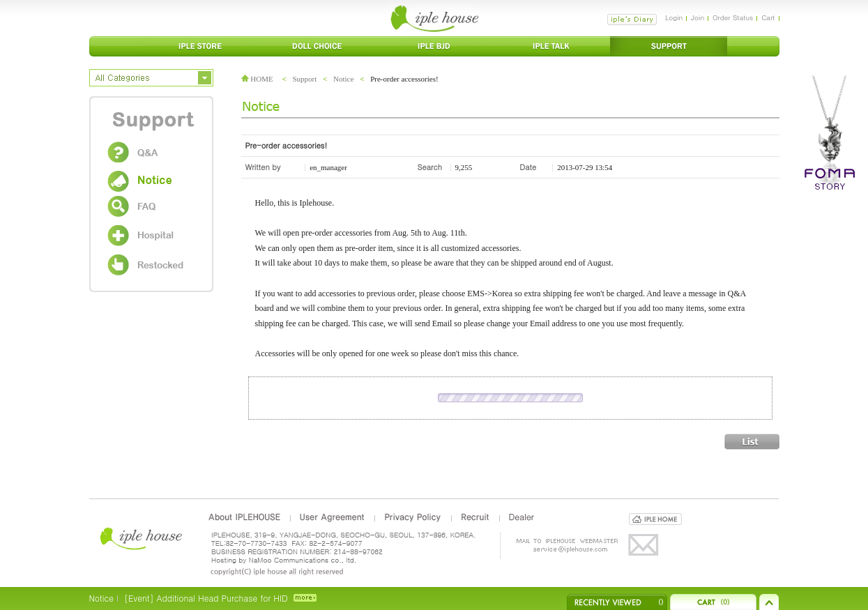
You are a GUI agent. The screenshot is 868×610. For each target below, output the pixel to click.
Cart (768, 17)
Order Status (733, 17)
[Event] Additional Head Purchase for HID (206, 598)
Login (674, 17)
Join (698, 17)
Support (304, 79)
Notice (343, 79)
